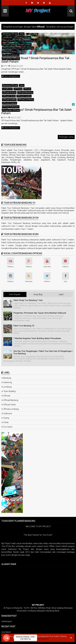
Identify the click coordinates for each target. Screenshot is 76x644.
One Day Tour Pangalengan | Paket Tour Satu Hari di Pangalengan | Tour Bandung (43, 352)
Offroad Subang (10, 52)
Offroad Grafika (9, 48)
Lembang (7, 387)
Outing (6, 418)
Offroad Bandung (25, 41)
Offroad (27, 37)
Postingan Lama (66, 137)
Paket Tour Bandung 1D (24, 326)
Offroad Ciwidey (24, 44)
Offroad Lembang (26, 48)
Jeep (22, 34)
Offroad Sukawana (11, 55)
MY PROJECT (43, 639)
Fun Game (8, 427)
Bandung (7, 378)
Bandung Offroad (10, 34)
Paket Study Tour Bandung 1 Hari (28, 300)
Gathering (8, 382)
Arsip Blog (38, 294)
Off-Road (18, 37)
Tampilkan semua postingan (60, 27)
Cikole (6, 422)
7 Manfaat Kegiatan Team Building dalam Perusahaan (37, 338)
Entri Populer (15, 294)
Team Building (9, 391)
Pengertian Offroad (11, 59)
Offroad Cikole (9, 44)
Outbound (8, 413)
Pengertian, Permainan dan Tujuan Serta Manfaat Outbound (40, 313)
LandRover (7, 37)
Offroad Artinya (9, 41)
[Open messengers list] (6, 638)
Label (61, 294)
